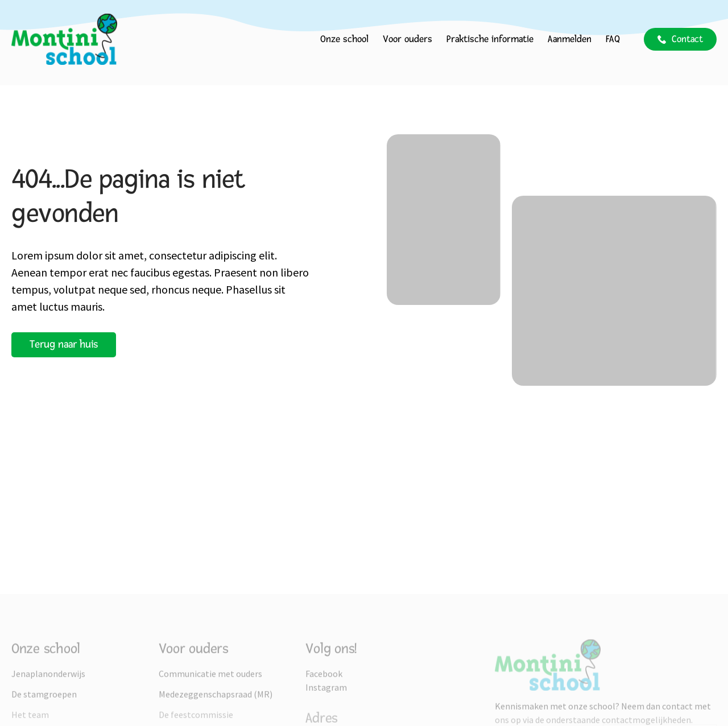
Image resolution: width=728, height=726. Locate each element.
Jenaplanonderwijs (48, 715)
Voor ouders (408, 39)
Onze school (344, 39)
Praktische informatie (490, 39)
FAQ (613, 39)
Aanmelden (570, 39)
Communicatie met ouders (210, 715)
